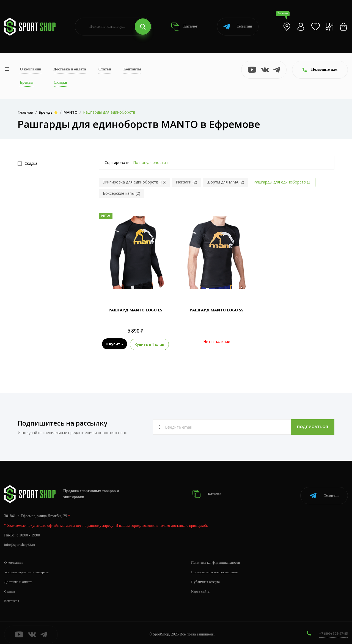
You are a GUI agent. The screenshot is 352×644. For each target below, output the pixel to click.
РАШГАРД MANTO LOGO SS (217, 310)
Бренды (27, 82)
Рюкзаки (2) (186, 182)
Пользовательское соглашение (216, 569)
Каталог (184, 27)
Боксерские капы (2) (122, 193)
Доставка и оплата (70, 69)
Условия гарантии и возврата (28, 569)
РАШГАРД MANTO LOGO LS (135, 310)
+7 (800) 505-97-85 (333, 630)
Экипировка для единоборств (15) (135, 182)
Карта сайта (201, 588)
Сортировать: (117, 162)
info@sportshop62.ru (20, 542)
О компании (31, 69)
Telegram (238, 27)
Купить (115, 344)
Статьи (105, 69)
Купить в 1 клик (149, 344)
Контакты (132, 69)
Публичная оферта (206, 578)
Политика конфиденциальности (217, 559)
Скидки (60, 82)
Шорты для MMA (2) (225, 182)
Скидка (28, 163)
